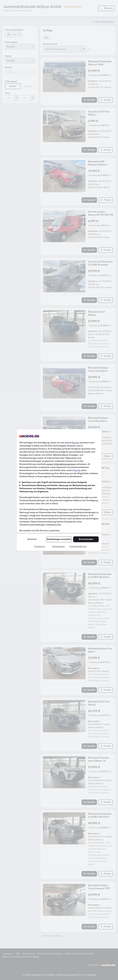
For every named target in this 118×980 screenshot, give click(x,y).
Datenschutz (58, 546)
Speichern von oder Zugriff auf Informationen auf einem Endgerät (54, 482)
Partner (75, 443)
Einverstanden (86, 539)
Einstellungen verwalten (59, 539)
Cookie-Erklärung (78, 546)
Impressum (40, 546)
